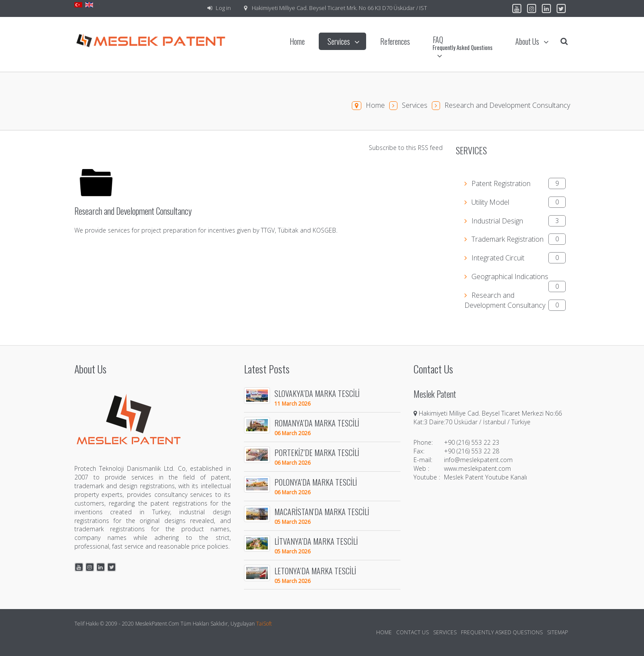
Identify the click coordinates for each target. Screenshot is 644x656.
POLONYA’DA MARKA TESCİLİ (316, 482)
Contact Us (412, 632)
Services (415, 105)
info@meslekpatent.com (478, 460)
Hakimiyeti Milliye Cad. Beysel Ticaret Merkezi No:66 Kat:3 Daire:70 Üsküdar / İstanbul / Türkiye (488, 418)
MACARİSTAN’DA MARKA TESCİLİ (322, 511)
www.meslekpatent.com (477, 468)
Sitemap (557, 632)
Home (375, 105)
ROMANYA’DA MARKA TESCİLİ (317, 423)
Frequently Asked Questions (502, 632)
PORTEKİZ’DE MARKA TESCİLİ (317, 452)
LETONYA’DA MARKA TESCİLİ (315, 571)
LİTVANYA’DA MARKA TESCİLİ (316, 541)
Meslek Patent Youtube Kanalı (486, 477)
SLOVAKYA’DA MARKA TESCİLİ (317, 393)
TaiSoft (264, 624)
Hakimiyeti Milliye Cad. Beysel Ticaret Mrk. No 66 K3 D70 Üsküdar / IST (339, 8)
